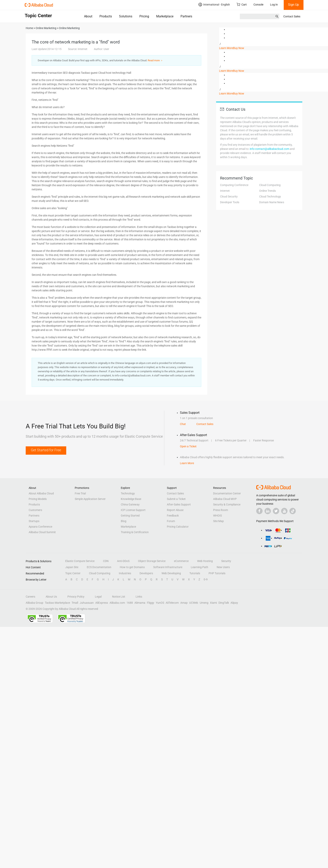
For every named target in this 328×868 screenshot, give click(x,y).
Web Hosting (205, 561)
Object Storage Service (152, 561)
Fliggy (151, 603)
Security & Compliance (227, 504)
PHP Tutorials (217, 573)
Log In (274, 5)
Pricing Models (38, 499)
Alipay (234, 603)
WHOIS (217, 516)
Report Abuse (175, 510)
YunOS (160, 603)
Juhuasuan (87, 603)
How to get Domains (132, 567)
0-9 (206, 579)
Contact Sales (292, 16)
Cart (242, 4)
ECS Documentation (99, 567)
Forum (171, 521)
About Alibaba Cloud (41, 493)
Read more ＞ (155, 60)
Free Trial (80, 493)
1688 (130, 603)
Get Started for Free (46, 450)
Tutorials (195, 573)
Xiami (213, 603)
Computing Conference (234, 185)
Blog (124, 521)
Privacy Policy (76, 597)
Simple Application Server (90, 499)
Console (258, 5)
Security (226, 561)
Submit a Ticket (176, 499)
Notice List (119, 597)
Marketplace (165, 16)
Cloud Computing (270, 185)
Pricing (144, 16)
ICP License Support (133, 510)
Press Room (221, 510)
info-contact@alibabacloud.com (269, 149)
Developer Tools (230, 202)
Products (106, 16)
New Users (223, 567)
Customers (35, 510)
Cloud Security (229, 196)
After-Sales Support (179, 504)
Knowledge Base (131, 499)
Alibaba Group (35, 603)
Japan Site (72, 567)
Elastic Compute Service (80, 561)
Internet (225, 191)
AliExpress (102, 603)
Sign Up (293, 5)
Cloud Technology (270, 196)
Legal (98, 597)
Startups (34, 521)
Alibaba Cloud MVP (225, 499)
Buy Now (239, 48)
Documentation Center (227, 493)
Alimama (140, 603)
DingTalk (224, 603)
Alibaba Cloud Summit (42, 532)
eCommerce (181, 561)
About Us (51, 597)
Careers (30, 597)
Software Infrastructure (168, 567)
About (88, 16)
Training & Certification (135, 532)
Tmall (75, 603)
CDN (106, 561)
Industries (125, 573)
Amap (184, 603)
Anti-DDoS (123, 561)
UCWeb (194, 603)
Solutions (126, 16)
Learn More (226, 48)
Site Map (218, 521)
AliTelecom (172, 603)
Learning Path (199, 567)
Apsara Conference (40, 527)
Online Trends (268, 191)
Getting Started (130, 516)
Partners (186, 16)
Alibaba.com (117, 603)
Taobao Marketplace (57, 603)
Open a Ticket (188, 446)
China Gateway (130, 504)
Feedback (173, 516)
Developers (146, 573)
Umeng (204, 603)
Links (139, 597)
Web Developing (171, 573)
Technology (128, 493)
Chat (183, 424)
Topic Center (73, 573)
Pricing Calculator (178, 527)
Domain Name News (272, 202)
